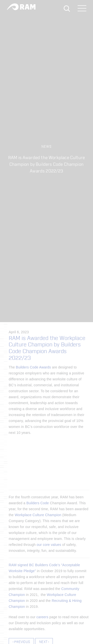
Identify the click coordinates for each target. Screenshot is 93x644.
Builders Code (38, 503)
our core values (49, 545)
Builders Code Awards (33, 367)
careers (42, 617)
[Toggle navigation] (82, 9)
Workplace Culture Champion (38, 515)
